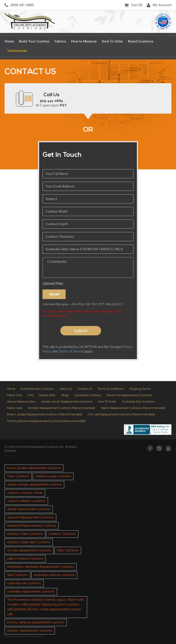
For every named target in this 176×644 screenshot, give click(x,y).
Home (9, 41)
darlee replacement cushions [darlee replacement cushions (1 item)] (29, 509)
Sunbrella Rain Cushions (37, 389)
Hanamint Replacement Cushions (129, 395)
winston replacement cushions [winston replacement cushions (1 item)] (30, 631)
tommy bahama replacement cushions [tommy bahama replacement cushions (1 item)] (36, 622)
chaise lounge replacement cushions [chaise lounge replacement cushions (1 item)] (34, 484)
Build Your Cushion (34, 41)
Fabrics (60, 41)
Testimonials (17, 51)
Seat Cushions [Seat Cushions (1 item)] (17, 575)
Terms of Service (71, 351)
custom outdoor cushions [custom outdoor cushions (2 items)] (26, 501)
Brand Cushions (141, 41)
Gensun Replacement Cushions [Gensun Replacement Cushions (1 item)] (30, 517)
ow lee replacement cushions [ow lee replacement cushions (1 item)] (29, 550)
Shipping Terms (140, 389)
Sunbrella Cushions (88, 395)
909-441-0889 (51, 101)
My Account (159, 5)
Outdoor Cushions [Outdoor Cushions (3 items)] (62, 534)
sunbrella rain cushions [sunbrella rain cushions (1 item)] (24, 583)
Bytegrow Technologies (28, 636)
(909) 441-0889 (19, 5)
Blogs (65, 395)
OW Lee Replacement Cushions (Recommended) (121, 414)
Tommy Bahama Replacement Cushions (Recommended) (46, 421)
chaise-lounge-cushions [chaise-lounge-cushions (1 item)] (53, 476)
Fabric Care (15, 395)
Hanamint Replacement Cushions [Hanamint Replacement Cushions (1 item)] (32, 526)
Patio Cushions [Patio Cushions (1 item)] (68, 550)
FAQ (31, 395)
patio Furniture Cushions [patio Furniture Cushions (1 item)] (25, 558)
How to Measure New (21, 402)
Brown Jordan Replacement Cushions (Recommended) (45, 414)
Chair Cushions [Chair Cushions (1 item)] (18, 476)
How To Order (112, 41)
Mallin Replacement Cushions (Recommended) (133, 408)
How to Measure (84, 41)
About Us (66, 389)
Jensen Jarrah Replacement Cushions (67, 402)
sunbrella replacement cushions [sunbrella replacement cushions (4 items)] (31, 591)
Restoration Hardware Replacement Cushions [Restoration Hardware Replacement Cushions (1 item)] (41, 567)
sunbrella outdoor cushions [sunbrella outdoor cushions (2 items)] (54, 575)
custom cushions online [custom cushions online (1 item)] (25, 493)
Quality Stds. (47, 395)
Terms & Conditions (111, 389)
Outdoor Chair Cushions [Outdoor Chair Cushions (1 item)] (25, 534)
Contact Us (85, 389)
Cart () (133, 5)
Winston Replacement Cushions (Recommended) (61, 408)
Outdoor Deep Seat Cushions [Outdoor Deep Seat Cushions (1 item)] (29, 542)
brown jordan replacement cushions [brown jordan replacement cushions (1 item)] (34, 468)
